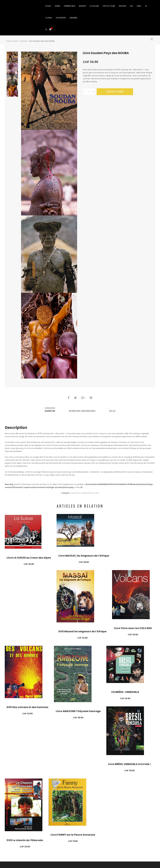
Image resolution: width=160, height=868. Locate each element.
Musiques (83, 6)
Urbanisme (73, 18)
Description (50, 411)
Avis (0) (112, 411)
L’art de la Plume (109, 6)
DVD (131, 6)
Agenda (57, 6)
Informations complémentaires (82, 411)
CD (146, 6)
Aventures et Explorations (82, 493)
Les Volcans (94, 6)
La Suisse (49, 18)
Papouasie (123, 6)
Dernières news (70, 6)
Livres (139, 6)
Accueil (48, 6)
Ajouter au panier (115, 92)
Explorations (61, 18)
